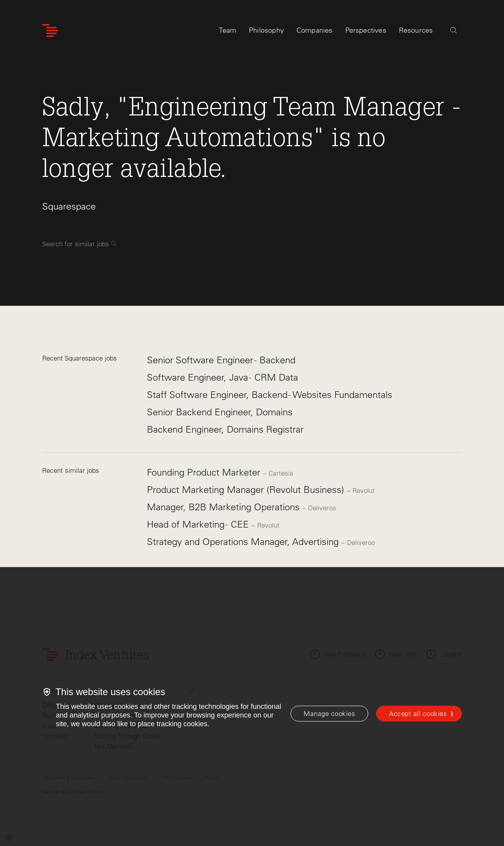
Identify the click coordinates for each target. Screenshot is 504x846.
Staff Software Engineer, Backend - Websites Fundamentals (270, 395)
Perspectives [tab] (366, 30)
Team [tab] (228, 30)
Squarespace (69, 206)
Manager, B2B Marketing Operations (225, 507)
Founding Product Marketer (205, 472)
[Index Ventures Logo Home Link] (50, 31)
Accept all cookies (418, 714)
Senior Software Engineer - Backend (221, 360)
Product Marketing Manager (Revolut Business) (247, 490)
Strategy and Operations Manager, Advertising (244, 542)
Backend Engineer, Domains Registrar (225, 429)
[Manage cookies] (329, 714)
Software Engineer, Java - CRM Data (222, 377)
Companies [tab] (315, 30)
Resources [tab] (416, 30)
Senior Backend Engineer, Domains (220, 412)
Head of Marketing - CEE (199, 524)
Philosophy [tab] (266, 30)
